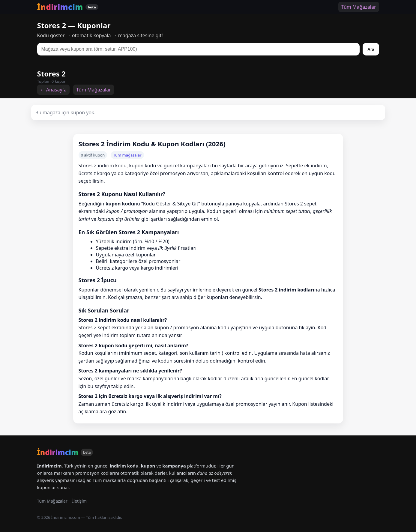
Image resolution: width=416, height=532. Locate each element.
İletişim (79, 501)
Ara (371, 49)
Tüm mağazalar (127, 155)
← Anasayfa (54, 90)
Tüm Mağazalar (359, 7)
